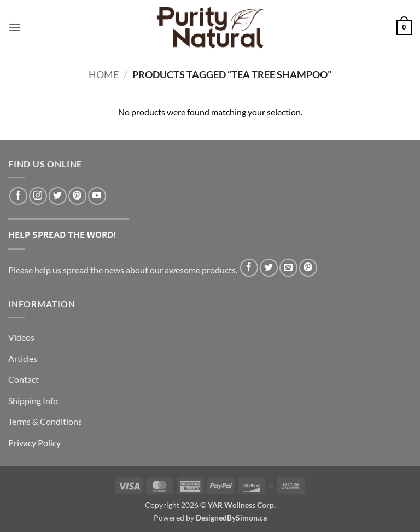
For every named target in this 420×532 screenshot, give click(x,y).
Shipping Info (33, 401)
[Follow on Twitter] (58, 196)
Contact (24, 379)
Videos (21, 337)
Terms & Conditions (45, 421)
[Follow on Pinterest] (77, 196)
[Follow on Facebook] (18, 196)
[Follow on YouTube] (97, 196)
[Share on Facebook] (249, 268)
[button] (15, 27)
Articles (23, 358)
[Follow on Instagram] (38, 196)
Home (104, 74)
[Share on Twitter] (269, 268)
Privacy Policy (34, 443)
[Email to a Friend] (288, 268)
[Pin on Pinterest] (308, 268)
